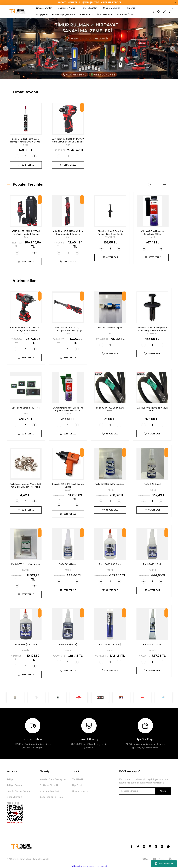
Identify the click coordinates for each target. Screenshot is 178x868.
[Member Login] (165, 11)
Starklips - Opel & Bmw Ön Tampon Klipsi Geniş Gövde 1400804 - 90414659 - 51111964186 (110, 233)
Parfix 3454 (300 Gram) (110, 645)
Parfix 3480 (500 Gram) (26, 645)
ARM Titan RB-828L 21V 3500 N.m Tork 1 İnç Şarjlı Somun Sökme (26, 233)
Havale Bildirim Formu (18, 791)
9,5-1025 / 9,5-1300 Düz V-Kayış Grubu (152, 409)
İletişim (10, 779)
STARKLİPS (110, 237)
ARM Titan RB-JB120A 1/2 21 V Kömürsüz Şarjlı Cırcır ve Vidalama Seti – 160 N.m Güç (68, 233)
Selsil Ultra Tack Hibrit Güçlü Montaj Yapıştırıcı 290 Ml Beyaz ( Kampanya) (26, 140)
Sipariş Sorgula (14, 797)
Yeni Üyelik (78, 779)
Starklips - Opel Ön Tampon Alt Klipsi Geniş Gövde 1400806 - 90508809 (152, 329)
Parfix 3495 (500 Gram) (110, 564)
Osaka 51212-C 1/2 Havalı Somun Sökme (68, 485)
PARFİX (110, 490)
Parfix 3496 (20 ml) (68, 564)
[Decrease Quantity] (17, 156)
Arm (68, 145)
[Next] (172, 49)
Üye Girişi (77, 785)
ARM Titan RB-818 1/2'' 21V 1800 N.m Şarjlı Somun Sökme (26, 329)
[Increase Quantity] (35, 156)
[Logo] (18, 11)
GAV (26, 414)
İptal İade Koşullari (49, 791)
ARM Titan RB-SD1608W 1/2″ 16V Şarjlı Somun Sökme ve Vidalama (68, 140)
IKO (110, 334)
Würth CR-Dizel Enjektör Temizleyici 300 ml (153, 233)
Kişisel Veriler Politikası (51, 797)
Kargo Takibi (13, 803)
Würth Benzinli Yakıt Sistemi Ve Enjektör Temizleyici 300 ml (68, 409)
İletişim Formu (14, 785)
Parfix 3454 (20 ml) (152, 645)
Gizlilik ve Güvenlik (49, 785)
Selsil (26, 145)
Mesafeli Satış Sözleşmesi (53, 779)
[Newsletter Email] (145, 791)
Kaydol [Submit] (163, 791)
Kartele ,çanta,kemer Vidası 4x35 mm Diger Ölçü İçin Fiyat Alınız (26, 485)
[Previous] (6, 49)
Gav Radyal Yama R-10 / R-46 (26, 408)
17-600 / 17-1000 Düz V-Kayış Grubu (110, 409)
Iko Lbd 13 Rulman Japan (110, 328)
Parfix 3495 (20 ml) (152, 564)
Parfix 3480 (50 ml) (68, 645)
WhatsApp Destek (164, 864)
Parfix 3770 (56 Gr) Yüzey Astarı (110, 484)
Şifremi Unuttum (81, 791)
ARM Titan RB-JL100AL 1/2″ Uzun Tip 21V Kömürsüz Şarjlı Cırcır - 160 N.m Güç (68, 329)
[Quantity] (26, 156)
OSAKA (68, 490)
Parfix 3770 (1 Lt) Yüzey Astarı (26, 564)
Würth (153, 237)
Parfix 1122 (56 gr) (152, 484)
